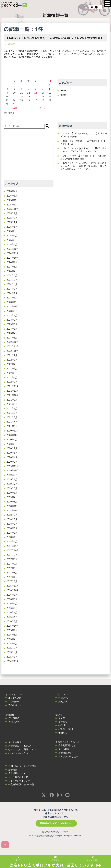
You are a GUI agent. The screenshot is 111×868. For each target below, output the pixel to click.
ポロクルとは (15, 698)
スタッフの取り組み (68, 757)
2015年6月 (12, 644)
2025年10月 (13, 209)
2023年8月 (12, 316)
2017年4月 (12, 577)
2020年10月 (13, 435)
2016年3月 (12, 621)
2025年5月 (12, 231)
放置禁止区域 (65, 753)
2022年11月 (13, 346)
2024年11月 (13, 253)
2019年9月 (12, 475)
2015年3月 (12, 657)
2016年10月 (13, 590)
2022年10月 (13, 351)
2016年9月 (12, 595)
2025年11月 (13, 205)
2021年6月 (12, 413)
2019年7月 (12, 484)
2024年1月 (12, 293)
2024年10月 (13, 258)
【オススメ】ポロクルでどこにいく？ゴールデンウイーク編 (84, 135)
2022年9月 (12, 355)
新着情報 (13, 770)
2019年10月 (13, 471)
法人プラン (64, 702)
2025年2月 (12, 245)
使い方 (62, 718)
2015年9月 (12, 630)
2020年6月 (12, 453)
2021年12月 (13, 386)
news (63, 90)
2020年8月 (12, 444)
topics (63, 95)
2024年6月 (12, 275)
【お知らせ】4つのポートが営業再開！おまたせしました (83, 142)
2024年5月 (12, 280)
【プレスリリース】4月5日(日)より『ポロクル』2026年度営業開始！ (83, 157)
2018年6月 (12, 528)
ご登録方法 (14, 718)
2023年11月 (13, 302)
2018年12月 (13, 506)
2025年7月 (12, 222)
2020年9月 (12, 440)
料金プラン (64, 698)
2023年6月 (12, 324)
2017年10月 (13, 550)
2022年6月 (12, 369)
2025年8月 (12, 218)
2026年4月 (12, 191)
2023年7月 (12, 320)
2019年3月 (12, 502)
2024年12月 (13, 249)
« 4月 (14, 108)
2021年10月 (13, 395)
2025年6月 (12, 227)
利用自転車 (14, 702)
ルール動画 (64, 749)
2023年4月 (12, 333)
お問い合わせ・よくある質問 (22, 766)
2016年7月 (12, 604)
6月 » (43, 108)
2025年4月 (12, 236)
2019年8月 (12, 479)
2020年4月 (12, 457)
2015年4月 (12, 652)
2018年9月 (12, 515)
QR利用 (62, 725)
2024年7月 (12, 271)
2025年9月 (12, 213)
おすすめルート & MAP (20, 746)
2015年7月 (12, 639)
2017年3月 (12, 581)
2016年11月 (13, 586)
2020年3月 (12, 462)
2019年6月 (12, 488)
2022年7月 (12, 364)
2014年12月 (13, 661)
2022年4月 (12, 378)
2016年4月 (12, 617)
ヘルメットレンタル (18, 753)
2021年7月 (12, 409)
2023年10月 (13, 307)
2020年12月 (13, 431)
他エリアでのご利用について (22, 750)
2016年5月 (12, 613)
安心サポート (15, 705)
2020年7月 (12, 448)
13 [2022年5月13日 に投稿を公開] (36, 93)
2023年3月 (12, 338)
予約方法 (63, 733)
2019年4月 (12, 497)
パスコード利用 (66, 729)
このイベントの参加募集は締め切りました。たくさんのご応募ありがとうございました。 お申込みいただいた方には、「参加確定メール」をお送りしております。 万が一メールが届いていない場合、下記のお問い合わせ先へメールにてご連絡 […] (55, 54)
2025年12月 (13, 200)
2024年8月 (12, 267)
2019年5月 (12, 493)
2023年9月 (12, 311)
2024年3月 (12, 289)
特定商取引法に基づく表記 (21, 784)
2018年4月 (12, 537)
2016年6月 (12, 608)
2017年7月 (12, 564)
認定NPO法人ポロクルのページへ (56, 823)
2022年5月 (12, 373)
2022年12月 (13, 342)
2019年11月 (13, 466)
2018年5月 (12, 533)
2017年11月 (13, 546)
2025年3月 (12, 240)
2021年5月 (12, 417)
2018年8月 (12, 519)
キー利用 (63, 722)
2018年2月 (12, 542)
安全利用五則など (67, 745)
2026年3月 (12, 196)
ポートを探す (15, 742)
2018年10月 (13, 511)
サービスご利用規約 (18, 777)
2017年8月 (12, 559)
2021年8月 (12, 404)
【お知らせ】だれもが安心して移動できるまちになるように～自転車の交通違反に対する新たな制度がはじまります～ (84, 166)
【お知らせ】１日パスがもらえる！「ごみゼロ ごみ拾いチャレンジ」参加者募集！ (54, 38)
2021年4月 (12, 422)
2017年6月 (12, 568)
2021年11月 (13, 391)
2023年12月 (13, 298)
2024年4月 (12, 284)
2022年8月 (12, 360)
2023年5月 (12, 329)
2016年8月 (12, 599)
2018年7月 (12, 524)
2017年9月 (12, 555)
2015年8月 (12, 635)
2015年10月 (13, 626)
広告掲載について (17, 773)
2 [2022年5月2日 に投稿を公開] (7, 89)
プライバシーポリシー (19, 781)
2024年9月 (12, 262)
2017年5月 (12, 573)
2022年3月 (12, 382)
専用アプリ (14, 722)
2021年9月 (12, 400)
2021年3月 (12, 426)
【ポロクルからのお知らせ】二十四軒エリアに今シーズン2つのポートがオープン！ (84, 150)
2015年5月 (12, 648)
